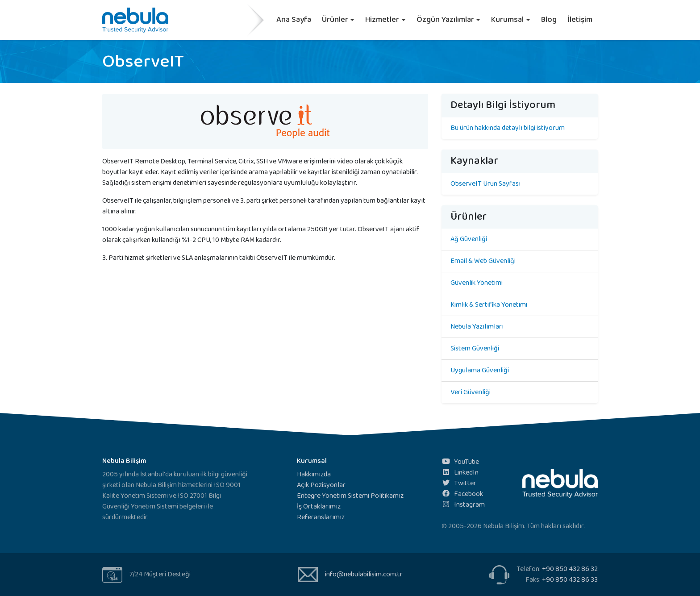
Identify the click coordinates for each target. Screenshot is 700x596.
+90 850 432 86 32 (570, 569)
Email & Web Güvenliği (483, 261)
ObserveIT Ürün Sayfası (485, 184)
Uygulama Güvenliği (480, 370)
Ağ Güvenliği (469, 239)
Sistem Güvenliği (475, 348)
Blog (549, 20)
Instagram (463, 505)
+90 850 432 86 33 (570, 580)
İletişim (580, 20)
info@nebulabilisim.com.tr (364, 574)
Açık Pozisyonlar (321, 485)
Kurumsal (507, 20)
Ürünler (335, 20)
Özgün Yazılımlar (445, 20)
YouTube (460, 462)
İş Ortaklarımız (319, 506)
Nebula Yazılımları (477, 327)
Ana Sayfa (294, 20)
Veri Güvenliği (471, 392)
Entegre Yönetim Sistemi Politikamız (350, 496)
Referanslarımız (321, 517)
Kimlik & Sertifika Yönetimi (489, 305)
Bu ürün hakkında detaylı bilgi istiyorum (508, 128)
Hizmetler (382, 20)
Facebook (462, 494)
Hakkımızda (314, 474)
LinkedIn (460, 473)
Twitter (459, 483)
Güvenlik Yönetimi (477, 283)
